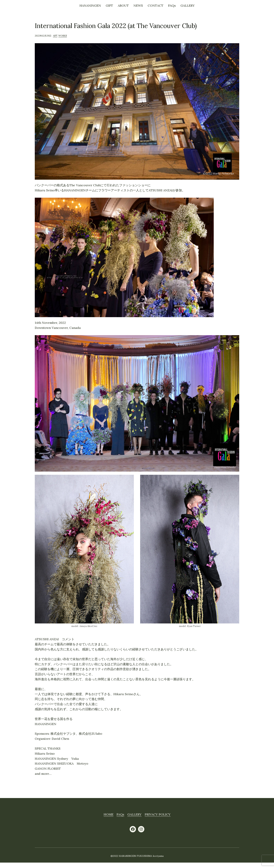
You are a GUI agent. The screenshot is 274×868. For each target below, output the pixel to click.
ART (55, 36)
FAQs (120, 814)
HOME (109, 814)
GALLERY (134, 814)
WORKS (63, 36)
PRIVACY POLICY (158, 814)
